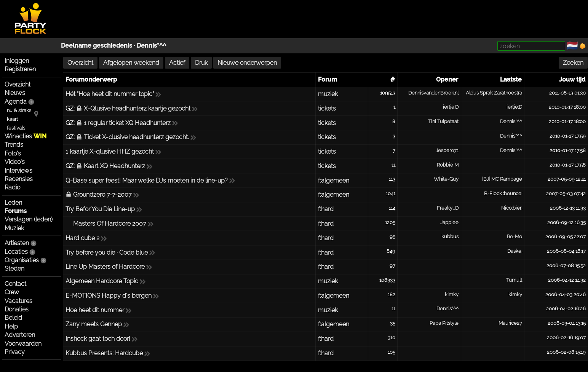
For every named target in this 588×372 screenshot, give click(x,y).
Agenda (16, 102)
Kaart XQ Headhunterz (114, 166)
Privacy (15, 352)
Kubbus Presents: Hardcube (104, 353)
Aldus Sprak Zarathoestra (494, 93)
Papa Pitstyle (444, 323)
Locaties (16, 252)
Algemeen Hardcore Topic (102, 281)
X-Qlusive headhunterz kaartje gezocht (137, 108)
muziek (328, 94)
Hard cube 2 (82, 238)
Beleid (13, 318)
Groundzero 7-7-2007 (102, 195)
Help (11, 326)
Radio (12, 187)
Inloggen (17, 61)
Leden (13, 203)
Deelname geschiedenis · (99, 46)
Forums (16, 211)
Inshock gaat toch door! (98, 339)
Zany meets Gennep (94, 324)
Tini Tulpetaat (443, 121)
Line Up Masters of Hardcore (105, 267)
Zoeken (573, 63)
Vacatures (18, 301)
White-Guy (446, 179)
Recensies (19, 179)
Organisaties (22, 260)
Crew (12, 292)
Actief (177, 63)
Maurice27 (510, 323)
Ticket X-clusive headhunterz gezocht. (136, 137)
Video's (15, 162)
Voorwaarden (23, 344)
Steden (14, 269)
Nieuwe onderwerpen (247, 63)
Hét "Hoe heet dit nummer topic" (110, 94)
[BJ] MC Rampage (502, 179)
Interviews (18, 171)
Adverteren (20, 335)
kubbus (450, 237)
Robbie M (448, 165)
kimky (452, 294)
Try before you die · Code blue (107, 253)
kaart (12, 119)
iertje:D (451, 107)
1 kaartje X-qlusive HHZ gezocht (110, 152)
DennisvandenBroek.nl (433, 93)
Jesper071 (447, 150)
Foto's (13, 153)
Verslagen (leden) (29, 219)
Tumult (514, 280)
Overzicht (18, 84)
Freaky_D (448, 208)
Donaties (17, 309)
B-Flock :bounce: (503, 193)
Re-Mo (514, 237)
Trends (14, 145)
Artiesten (17, 243)
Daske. (515, 251)
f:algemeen (334, 180)
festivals (16, 128)
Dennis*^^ (151, 46)
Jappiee (449, 222)
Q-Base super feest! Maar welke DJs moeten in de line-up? (147, 180)
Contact (15, 284)
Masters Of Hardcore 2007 (110, 224)
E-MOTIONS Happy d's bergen (109, 296)
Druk (201, 63)
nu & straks (19, 110)
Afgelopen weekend (131, 63)
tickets (327, 108)
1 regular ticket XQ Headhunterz (127, 123)
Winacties (26, 136)
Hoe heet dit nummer (95, 310)
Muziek (14, 228)
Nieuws (15, 93)
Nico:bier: (512, 208)
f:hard (326, 209)
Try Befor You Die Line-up (100, 209)
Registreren (20, 69)
